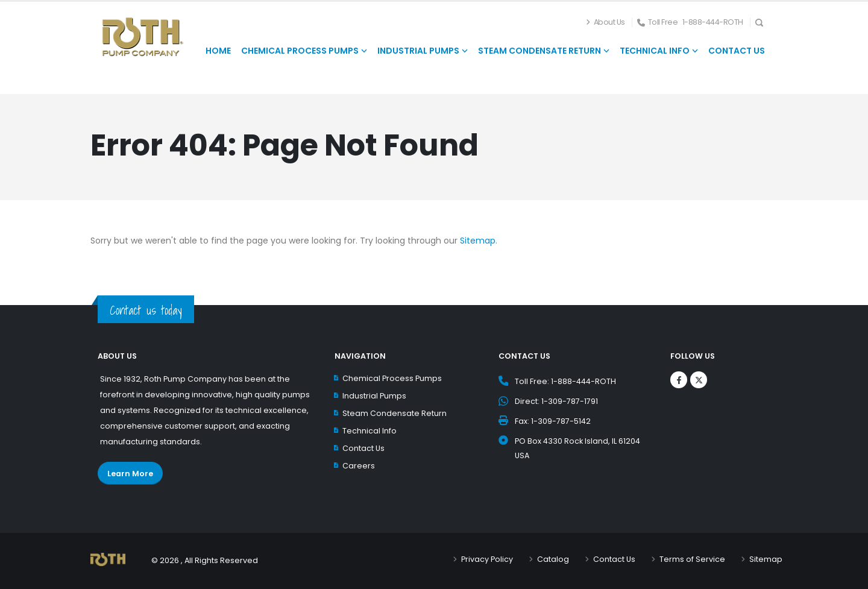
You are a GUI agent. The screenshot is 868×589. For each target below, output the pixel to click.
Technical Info (370, 431)
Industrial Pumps (374, 396)
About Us (609, 22)
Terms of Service (692, 559)
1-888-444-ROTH (713, 22)
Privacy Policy (487, 559)
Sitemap (478, 241)
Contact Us (363, 448)
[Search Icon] (763, 22)
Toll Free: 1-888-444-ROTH (565, 381)
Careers (359, 466)
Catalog (553, 559)
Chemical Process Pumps (392, 378)
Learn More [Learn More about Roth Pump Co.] (130, 474)
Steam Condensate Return (395, 413)
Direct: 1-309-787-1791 (556, 401)
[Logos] (679, 380)
